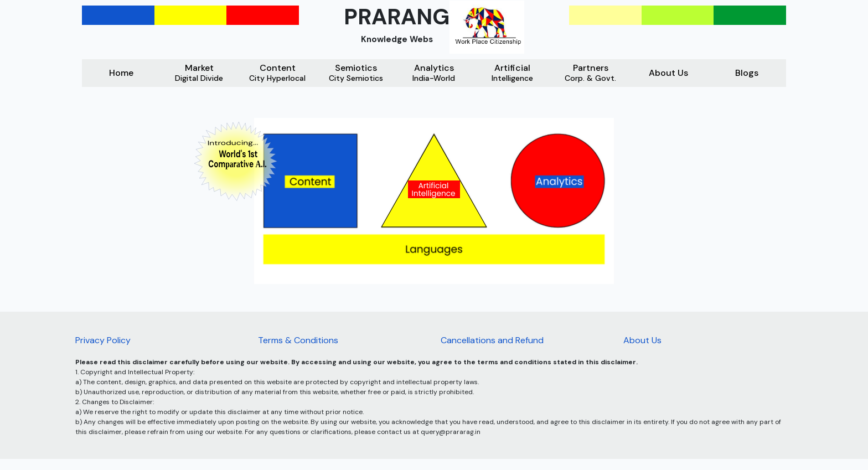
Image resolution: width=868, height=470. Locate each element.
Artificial (512, 73)
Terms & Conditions (298, 340)
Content (277, 73)
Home (121, 73)
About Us (668, 73)
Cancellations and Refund (492, 340)
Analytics (434, 73)
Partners (590, 73)
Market (199, 73)
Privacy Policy (103, 340)
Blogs (747, 73)
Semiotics (356, 73)
